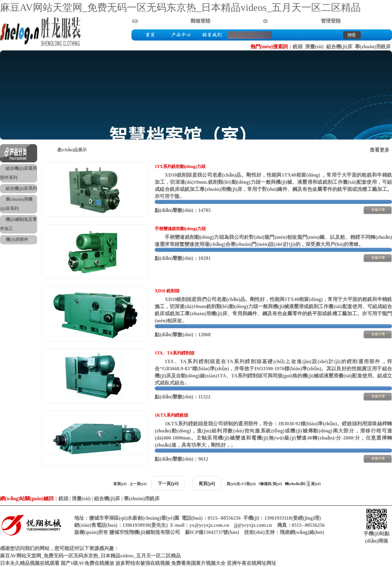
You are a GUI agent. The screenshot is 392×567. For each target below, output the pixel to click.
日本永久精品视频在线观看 (30, 563)
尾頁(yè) (207, 483)
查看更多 (380, 150)
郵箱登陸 (200, 21)
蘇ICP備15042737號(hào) (212, 532)
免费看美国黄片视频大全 (198, 563)
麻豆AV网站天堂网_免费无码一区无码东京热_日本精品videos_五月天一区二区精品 (180, 7)
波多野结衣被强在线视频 (143, 563)
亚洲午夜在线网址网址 (252, 563)
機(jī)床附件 (17, 240)
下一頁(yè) (168, 483)
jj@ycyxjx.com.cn (253, 525)
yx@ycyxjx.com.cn (209, 525)
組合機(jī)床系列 (21, 189)
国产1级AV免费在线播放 (87, 563)
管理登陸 (331, 21)
